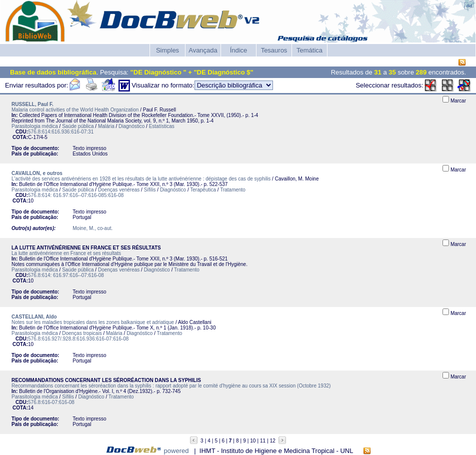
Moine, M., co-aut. (92, 228)
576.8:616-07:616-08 (51, 402)
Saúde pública (78, 126)
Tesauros (274, 50)
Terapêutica (203, 190)
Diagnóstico (131, 126)
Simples (167, 50)
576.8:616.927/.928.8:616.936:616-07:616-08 (78, 339)
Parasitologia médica (35, 126)
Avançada (203, 50)
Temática (309, 50)
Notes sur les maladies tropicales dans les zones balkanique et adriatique (93, 322)
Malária (106, 126)
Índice (239, 50)
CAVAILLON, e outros (37, 173)
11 (263, 441)
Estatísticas (162, 126)
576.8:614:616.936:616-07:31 (61, 132)
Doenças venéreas (119, 190)
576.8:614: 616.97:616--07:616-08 (66, 275)
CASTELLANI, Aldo (34, 317)
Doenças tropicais (82, 333)
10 (253, 441)
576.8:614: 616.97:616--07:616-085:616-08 (76, 195)
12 (273, 441)
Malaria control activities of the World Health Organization (75, 110)
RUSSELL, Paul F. (32, 104)
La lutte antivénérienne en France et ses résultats (66, 253)
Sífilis (150, 190)
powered (176, 451)
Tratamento (233, 190)
